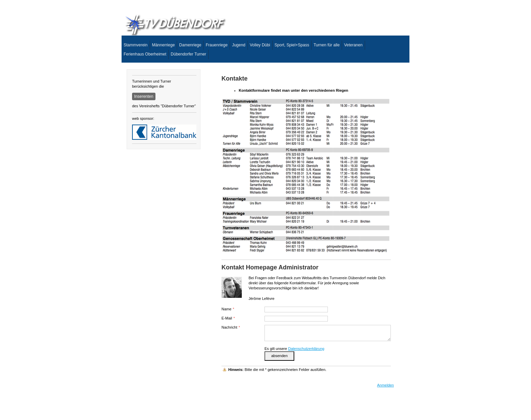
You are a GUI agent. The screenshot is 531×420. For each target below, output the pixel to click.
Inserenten (144, 96)
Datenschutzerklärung (306, 349)
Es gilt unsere (294, 349)
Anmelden (385, 385)
